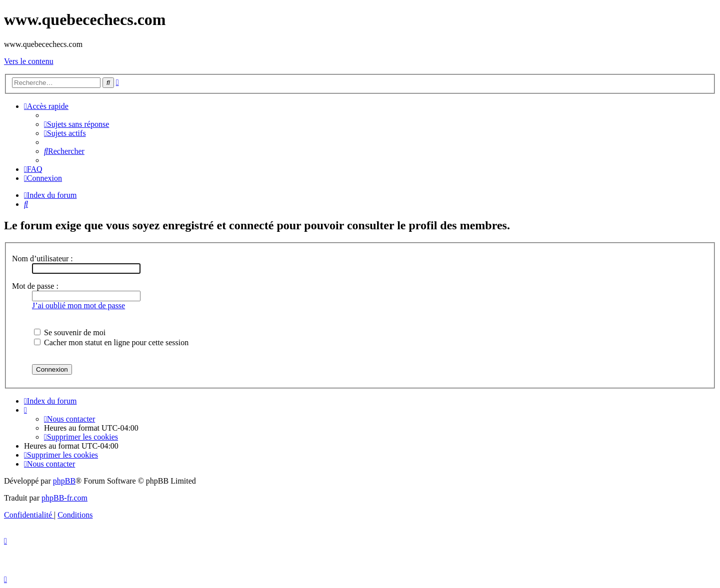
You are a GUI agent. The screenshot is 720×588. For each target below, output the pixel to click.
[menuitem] (76, 124)
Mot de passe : (35, 286)
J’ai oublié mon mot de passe (78, 305)
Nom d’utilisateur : (42, 259)
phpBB (64, 481)
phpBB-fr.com (64, 498)
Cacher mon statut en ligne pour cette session (111, 342)
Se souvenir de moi (70, 332)
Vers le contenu (29, 61)
